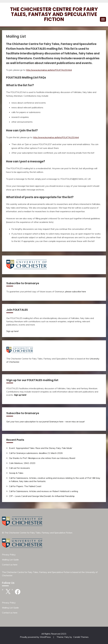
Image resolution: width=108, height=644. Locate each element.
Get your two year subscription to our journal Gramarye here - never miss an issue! (45, 422)
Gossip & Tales (16, 473)
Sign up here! (12, 331)
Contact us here (10, 565)
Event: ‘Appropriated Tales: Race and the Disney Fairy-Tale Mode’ (41, 448)
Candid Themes (81, 637)
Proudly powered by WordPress (36, 637)
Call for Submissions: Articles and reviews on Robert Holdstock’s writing (43, 491)
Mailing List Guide (10, 560)
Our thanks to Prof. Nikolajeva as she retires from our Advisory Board (42, 458)
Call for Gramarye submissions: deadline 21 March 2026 (36, 453)
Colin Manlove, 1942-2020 (22, 463)
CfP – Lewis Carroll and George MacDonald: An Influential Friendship (42, 496)
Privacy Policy (9, 555)
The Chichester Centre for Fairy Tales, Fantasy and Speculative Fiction (54, 14)
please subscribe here (76, 291)
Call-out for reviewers (19, 468)
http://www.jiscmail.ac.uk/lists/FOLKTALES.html (49, 70)
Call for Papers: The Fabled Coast (25, 486)
